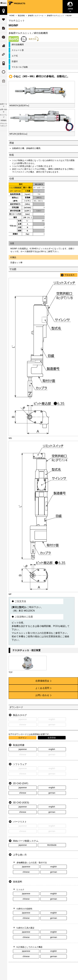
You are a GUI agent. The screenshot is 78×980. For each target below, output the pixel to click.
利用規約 (4, 120)
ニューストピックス (4, 55)
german (52, 793)
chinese (23, 793)
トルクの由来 (4, 72)
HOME (12, 16)
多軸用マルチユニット (55, 16)
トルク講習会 (4, 81)
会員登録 (52, 738)
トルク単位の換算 (4, 63)
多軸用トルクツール (36, 16)
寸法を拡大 (70, 275)
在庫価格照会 (43, 681)
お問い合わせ (43, 695)
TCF (11, 672)
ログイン (22, 738)
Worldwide (52, 845)
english (52, 749)
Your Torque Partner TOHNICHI (4, 3)
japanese (23, 749)
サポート (4, 19)
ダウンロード (4, 28)
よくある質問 (4, 37)
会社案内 (4, 46)
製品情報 (4, 11)
